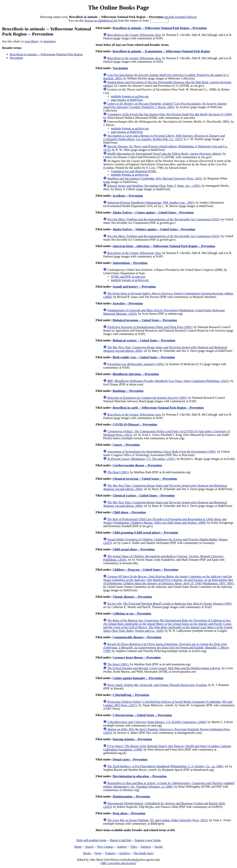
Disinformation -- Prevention (131, 796)
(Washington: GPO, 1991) (168, 580)
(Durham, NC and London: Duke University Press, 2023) (157, 820)
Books (87, 853)
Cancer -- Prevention (126, 445)
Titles (134, 847)
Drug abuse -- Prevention (129, 813)
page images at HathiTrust (127, 100)
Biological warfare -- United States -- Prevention (144, 340)
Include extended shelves (180, 17)
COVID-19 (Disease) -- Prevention (135, 424)
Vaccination (120, 68)
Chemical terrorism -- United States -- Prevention (145, 479)
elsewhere (50, 41)
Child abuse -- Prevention (129, 512)
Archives (124, 853)
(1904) (169, 114)
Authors (122, 847)
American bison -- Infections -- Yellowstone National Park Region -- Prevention (164, 246)
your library (32, 41)
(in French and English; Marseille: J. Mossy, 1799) (166, 648)
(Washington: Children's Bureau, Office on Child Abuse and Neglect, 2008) (165, 521)
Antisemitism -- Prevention (130, 263)
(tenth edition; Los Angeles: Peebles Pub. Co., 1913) (164, 137)
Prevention (16, 58)
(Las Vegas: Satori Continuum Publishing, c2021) (168, 381)
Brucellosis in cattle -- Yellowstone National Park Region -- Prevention (158, 408)
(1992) (169, 604)
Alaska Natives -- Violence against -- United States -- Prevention (154, 229)
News (98, 853)
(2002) (150, 327)
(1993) (147, 398)
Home (78, 847)
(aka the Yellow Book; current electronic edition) (164, 154)
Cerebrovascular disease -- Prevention (137, 465)
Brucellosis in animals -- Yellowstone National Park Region (46, 54)
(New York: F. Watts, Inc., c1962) (154, 186)
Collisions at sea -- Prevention (132, 614)
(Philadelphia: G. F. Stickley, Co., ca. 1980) (165, 766)
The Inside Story (144, 853)
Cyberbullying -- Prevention (131, 695)
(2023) (163, 219)
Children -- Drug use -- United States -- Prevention (145, 570)
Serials (159, 847)
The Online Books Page (118, 7)
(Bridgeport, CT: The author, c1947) (141, 459)
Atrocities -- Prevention (128, 303)
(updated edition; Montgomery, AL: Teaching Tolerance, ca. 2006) (169, 785)
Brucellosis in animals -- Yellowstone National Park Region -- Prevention (160, 28)
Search (89, 847)
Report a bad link (121, 840)
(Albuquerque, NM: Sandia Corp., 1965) (151, 203)
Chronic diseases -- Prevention (132, 597)
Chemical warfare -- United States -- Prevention (144, 495)
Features (110, 853)
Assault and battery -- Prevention (134, 287)
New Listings (105, 847)
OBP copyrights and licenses (118, 863)
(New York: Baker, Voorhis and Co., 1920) (168, 626)
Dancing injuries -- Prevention (132, 739)
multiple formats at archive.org (130, 96)
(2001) (118, 472)
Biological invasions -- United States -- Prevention (145, 320)
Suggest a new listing (148, 840)
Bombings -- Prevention (128, 391)
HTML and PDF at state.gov (128, 277)
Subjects (146, 847)
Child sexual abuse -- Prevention (134, 549)
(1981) (162, 452)
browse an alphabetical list (101, 21)
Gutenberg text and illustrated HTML (134, 171)
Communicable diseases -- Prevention (137, 637)
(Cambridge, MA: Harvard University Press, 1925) (155, 178)
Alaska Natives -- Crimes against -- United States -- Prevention (153, 212)
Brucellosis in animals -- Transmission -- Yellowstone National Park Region (161, 51)
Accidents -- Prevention (128, 196)
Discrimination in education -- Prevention (140, 776)
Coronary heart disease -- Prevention (137, 657)
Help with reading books (91, 840)
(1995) (136, 364)
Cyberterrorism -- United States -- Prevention (142, 715)
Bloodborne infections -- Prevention (136, 374)
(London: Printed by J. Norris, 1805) (165, 105)
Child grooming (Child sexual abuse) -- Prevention (145, 533)
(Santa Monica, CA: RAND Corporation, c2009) (157, 722)
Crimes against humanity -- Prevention (138, 678)
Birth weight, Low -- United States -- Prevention (144, 357)
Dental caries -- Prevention (130, 759)
